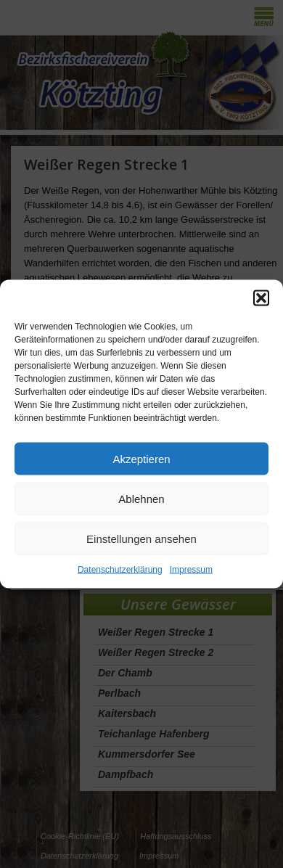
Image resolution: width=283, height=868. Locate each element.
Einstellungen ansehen (141, 538)
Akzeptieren (141, 458)
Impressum (191, 570)
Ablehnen (141, 498)
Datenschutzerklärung (120, 570)
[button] (261, 298)
